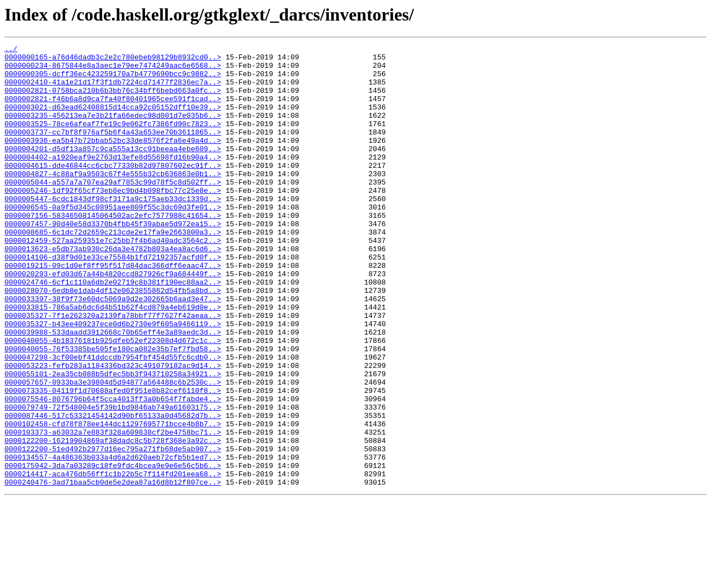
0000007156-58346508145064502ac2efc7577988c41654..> (113, 250)
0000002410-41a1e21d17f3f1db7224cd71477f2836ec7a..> (113, 90)
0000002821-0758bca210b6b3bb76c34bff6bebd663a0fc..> (113, 100)
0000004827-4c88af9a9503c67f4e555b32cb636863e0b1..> (113, 200)
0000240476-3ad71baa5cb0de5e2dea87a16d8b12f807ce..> (113, 570)
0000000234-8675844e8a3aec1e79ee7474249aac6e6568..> (113, 70)
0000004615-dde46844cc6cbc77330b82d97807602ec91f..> (113, 190)
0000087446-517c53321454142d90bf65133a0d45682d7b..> (113, 490)
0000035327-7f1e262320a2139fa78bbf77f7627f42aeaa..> (113, 370)
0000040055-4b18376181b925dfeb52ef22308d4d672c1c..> (113, 400)
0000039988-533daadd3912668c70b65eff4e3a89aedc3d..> (113, 390)
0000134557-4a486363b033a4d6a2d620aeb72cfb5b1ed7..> (113, 540)
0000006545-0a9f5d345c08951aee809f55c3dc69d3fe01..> (113, 240)
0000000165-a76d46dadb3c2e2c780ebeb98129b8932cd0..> (113, 60)
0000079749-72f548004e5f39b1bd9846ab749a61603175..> (113, 480)
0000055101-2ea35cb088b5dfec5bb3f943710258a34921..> (113, 440)
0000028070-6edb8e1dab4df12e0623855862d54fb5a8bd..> (113, 340)
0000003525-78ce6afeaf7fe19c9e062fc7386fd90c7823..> (113, 140)
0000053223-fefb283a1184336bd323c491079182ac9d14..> (113, 430)
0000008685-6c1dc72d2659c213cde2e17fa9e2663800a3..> (113, 270)
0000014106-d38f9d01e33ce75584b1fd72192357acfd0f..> (113, 300)
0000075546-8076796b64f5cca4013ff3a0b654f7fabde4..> (113, 470)
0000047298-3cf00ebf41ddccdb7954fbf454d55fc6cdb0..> (113, 420)
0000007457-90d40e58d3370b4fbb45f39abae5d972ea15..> (113, 260)
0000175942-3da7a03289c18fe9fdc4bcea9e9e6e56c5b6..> (113, 550)
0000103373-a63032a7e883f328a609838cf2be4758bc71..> (113, 510)
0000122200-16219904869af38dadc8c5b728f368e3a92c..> (113, 520)
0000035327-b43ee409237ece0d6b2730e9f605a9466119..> (113, 380)
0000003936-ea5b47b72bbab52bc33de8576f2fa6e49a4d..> (113, 160)
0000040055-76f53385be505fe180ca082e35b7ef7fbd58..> (113, 410)
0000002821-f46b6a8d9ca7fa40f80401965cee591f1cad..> (113, 110)
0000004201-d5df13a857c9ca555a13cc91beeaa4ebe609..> (113, 170)
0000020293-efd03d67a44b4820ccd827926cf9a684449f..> (113, 320)
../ (11, 50)
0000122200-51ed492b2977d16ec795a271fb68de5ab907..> (113, 530)
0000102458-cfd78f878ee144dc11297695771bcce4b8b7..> (113, 500)
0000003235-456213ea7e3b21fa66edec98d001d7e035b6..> (113, 130)
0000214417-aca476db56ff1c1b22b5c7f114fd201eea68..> (113, 560)
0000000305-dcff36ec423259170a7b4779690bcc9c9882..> (113, 80)
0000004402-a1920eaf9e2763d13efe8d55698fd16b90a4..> (113, 180)
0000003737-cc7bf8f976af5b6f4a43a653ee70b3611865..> (113, 150)
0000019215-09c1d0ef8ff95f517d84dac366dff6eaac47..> (113, 310)
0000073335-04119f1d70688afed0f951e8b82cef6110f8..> (113, 460)
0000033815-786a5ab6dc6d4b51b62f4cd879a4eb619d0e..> (113, 360)
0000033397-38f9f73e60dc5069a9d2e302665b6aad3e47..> (113, 350)
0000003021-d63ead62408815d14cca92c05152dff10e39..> (113, 120)
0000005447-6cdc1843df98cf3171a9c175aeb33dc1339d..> (113, 230)
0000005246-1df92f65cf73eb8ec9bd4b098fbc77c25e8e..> (113, 220)
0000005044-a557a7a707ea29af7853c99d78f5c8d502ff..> (113, 210)
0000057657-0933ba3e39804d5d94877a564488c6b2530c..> (113, 450)
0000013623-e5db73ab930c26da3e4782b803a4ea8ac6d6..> (113, 290)
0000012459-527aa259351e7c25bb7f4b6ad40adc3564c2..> (113, 280)
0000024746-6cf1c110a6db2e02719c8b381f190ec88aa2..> (113, 330)
